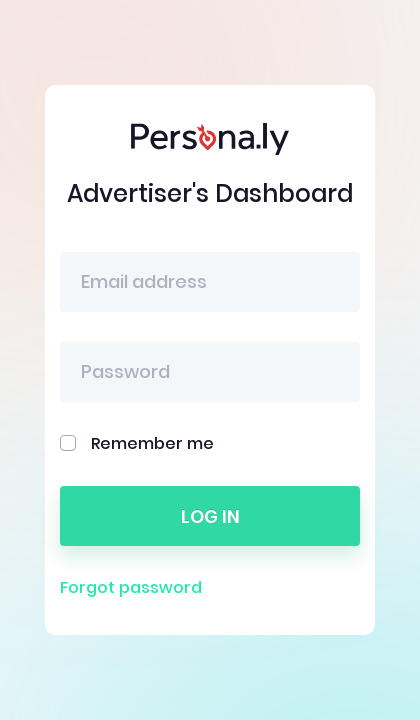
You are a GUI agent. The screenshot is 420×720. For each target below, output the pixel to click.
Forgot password (131, 587)
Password (125, 371)
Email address (144, 281)
